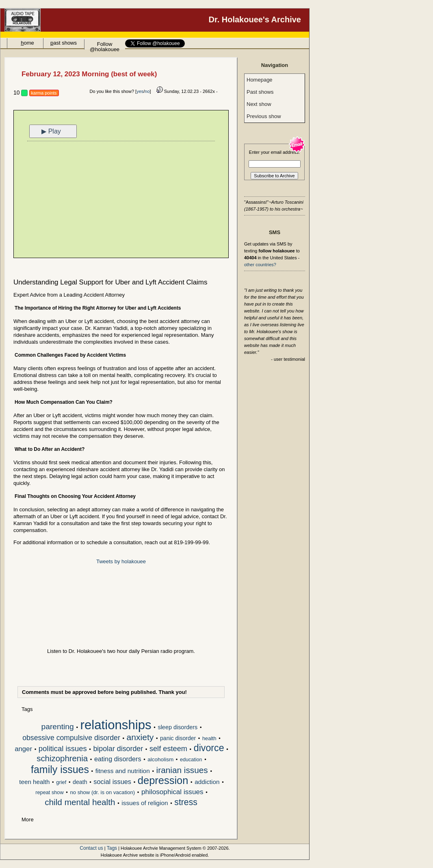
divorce (209, 749)
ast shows (64, 43)
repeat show (49, 792)
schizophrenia (62, 759)
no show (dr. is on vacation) (102, 792)
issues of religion (145, 803)
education (191, 760)
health (209, 738)
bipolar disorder (118, 749)
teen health (34, 782)
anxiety (140, 738)
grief (61, 782)
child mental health (80, 803)
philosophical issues (172, 792)
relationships (116, 726)
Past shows (260, 92)
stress (186, 803)
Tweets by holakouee (121, 561)
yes (140, 91)
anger (23, 749)
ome (27, 43)
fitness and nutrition (123, 771)
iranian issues (182, 771)
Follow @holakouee (105, 45)
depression (163, 781)
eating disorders (118, 759)
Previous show (264, 116)
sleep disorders (178, 727)
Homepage (260, 80)
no (147, 91)
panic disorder (178, 738)
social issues (112, 782)
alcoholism (160, 759)
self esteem (168, 749)
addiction (207, 782)
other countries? (260, 265)
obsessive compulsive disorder (71, 738)
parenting (58, 727)
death (80, 782)
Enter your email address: (274, 152)
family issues (60, 770)
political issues (63, 749)
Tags (112, 848)
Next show (259, 104)
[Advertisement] (121, 200)
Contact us (91, 848)
